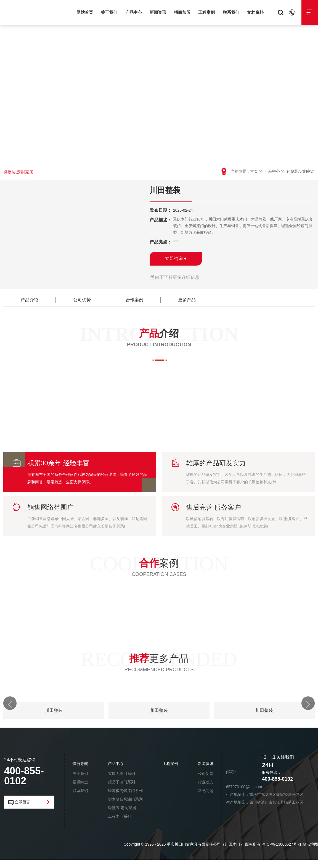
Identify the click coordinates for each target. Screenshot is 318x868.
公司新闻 (206, 782)
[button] (12, 712)
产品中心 (134, 12)
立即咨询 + (176, 262)
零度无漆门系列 (121, 782)
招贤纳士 (80, 790)
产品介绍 (30, 303)
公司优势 (82, 303)
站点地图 (310, 853)
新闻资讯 (158, 12)
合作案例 (134, 303)
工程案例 (206, 12)
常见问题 (206, 799)
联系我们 (231, 12)
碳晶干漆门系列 (121, 790)
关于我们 (109, 12)
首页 (254, 171)
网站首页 (85, 12)
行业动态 (206, 790)
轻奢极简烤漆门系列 (125, 799)
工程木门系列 (120, 825)
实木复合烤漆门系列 (125, 807)
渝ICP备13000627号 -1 (282, 853)
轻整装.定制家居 (19, 174)
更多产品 (187, 303)
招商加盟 (182, 12)
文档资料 (255, 12)
